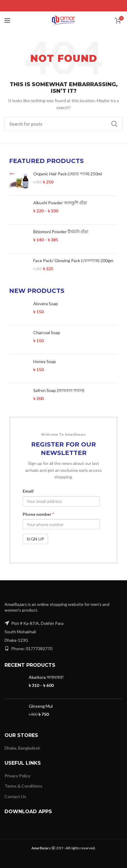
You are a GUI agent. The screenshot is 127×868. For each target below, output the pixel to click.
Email (28, 485)
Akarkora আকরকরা (46, 671)
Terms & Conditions (23, 780)
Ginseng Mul (41, 700)
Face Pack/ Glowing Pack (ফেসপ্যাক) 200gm (73, 260)
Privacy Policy (17, 770)
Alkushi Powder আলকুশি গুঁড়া (60, 203)
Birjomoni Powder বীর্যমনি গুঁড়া (61, 232)
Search (114, 124)
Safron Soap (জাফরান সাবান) (59, 385)
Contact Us (15, 791)
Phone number (38, 508)
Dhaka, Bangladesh (22, 742)
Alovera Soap (46, 304)
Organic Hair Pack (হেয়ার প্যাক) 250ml (68, 174)
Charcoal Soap (47, 327)
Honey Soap (45, 356)
